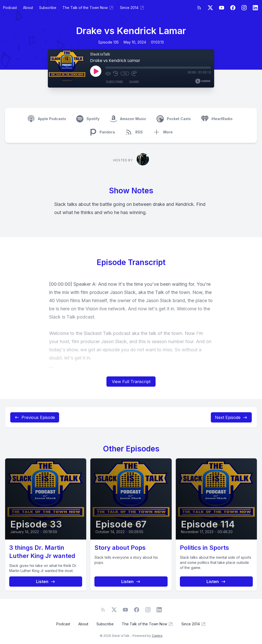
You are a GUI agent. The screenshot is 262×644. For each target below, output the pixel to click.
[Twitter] (210, 8)
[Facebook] (233, 8)
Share (134, 82)
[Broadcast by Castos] (203, 81)
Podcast (10, 8)
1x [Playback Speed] (125, 73)
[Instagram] (244, 8)
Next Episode (231, 417)
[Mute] (108, 73)
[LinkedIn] (255, 8)
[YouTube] (222, 8)
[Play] (96, 71)
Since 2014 (132, 8)
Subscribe (48, 8)
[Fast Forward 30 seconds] (134, 73)
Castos (157, 636)
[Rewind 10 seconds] (116, 73)
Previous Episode (35, 417)
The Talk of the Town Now (88, 8)
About (28, 8)
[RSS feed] (199, 8)
